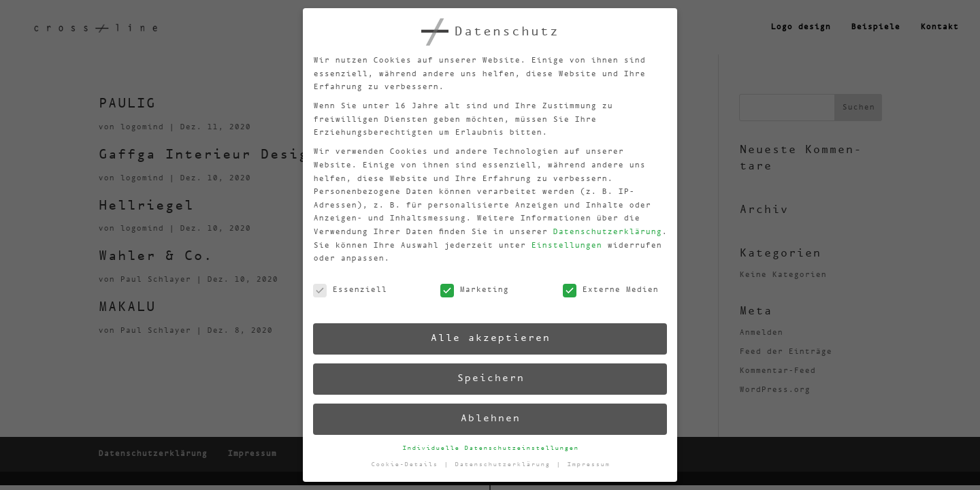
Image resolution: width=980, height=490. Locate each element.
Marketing (471, 291)
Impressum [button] (589, 462)
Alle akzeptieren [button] (487, 338)
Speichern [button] (488, 378)
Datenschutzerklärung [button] (505, 464)
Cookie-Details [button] (407, 467)
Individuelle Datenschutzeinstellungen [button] (490, 448)
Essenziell (346, 295)
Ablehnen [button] (490, 419)
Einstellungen (561, 243)
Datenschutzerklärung (602, 229)
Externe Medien (606, 288)
